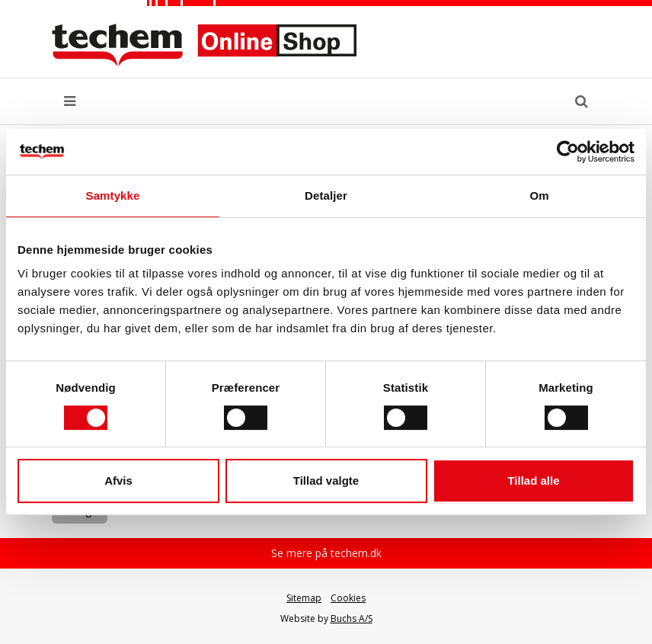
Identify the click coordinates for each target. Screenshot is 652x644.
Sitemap (304, 598)
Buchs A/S (352, 618)
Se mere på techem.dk (326, 553)
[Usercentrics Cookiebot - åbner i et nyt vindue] (568, 152)
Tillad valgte (326, 481)
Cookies (348, 598)
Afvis (118, 481)
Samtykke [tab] (113, 195)
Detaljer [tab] (326, 195)
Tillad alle (533, 481)
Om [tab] (539, 195)
